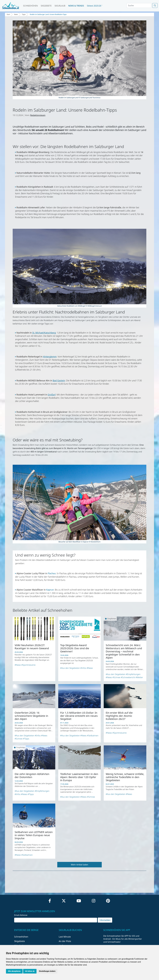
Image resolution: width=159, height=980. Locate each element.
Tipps (24, 14)
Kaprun (50, 590)
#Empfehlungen (133, 674)
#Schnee (116, 677)
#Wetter (139, 677)
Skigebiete (46, 6)
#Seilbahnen (93, 736)
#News (18, 665)
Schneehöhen (30, 6)
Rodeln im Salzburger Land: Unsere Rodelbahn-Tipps (48, 14)
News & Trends (76, 6)
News (16, 14)
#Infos (83, 668)
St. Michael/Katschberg (44, 333)
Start (8, 14)
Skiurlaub (60, 6)
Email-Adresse (21, 915)
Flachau (52, 573)
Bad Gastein (59, 380)
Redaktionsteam (38, 115)
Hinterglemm (50, 357)
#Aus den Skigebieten (70, 668)
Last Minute (65, 937)
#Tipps (26, 739)
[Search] (139, 5)
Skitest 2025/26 (95, 6)
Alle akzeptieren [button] (14, 971)
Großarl (52, 395)
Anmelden (105, 920)
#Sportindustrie (28, 665)
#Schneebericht (128, 677)
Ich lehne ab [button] (30, 971)
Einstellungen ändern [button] (47, 971)
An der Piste (65, 941)
